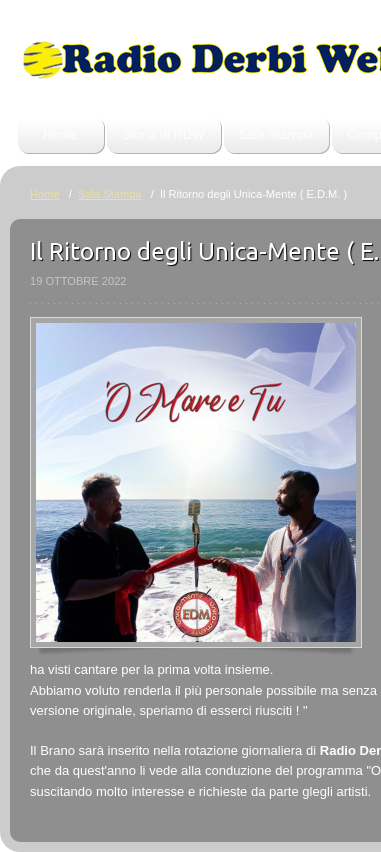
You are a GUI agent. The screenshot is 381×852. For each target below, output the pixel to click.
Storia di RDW (163, 134)
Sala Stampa (276, 134)
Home (60, 134)
